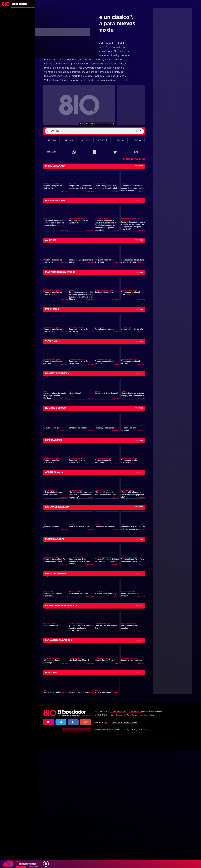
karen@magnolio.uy (149, 833)
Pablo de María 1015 (139, 829)
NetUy (107, 840)
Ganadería (70, 10)
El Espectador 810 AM (119, 829)
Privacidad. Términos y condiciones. (127, 840)
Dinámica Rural (55, 10)
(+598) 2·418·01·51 (102, 833)
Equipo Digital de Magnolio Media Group (138, 848)
